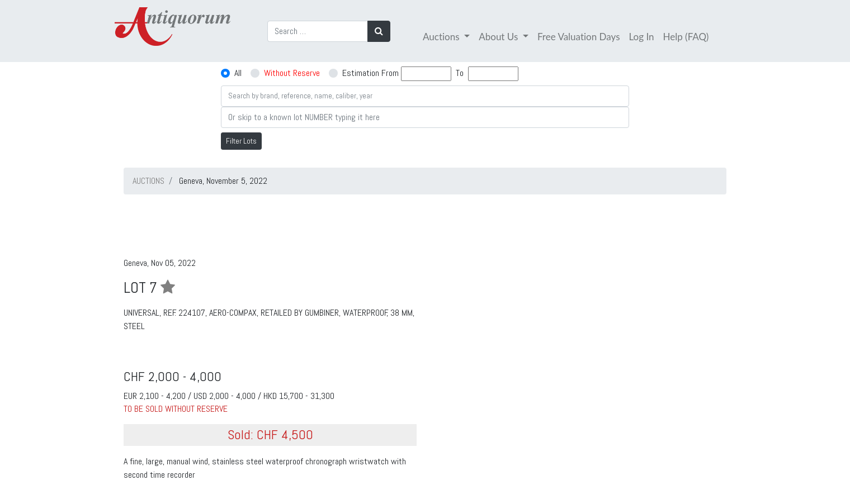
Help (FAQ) (686, 37)
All (238, 73)
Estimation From (370, 73)
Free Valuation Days (579, 37)
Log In (642, 37)
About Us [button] (499, 37)
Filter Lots (241, 141)
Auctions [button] (442, 37)
